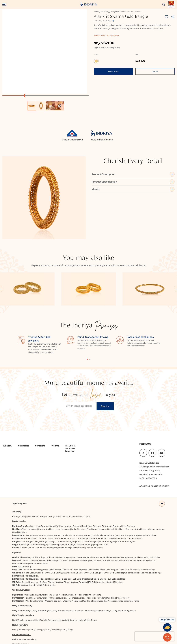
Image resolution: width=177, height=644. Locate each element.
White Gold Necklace (134, 533)
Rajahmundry (136, 628)
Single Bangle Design (45, 502)
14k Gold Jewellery (29, 545)
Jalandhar (143, 625)
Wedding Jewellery (21, 550)
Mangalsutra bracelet (58, 495)
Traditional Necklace (97, 489)
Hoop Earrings (42, 486)
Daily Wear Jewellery (22, 566)
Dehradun (17, 625)
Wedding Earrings (35, 561)
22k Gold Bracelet (81, 539)
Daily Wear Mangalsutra (124, 570)
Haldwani (91, 625)
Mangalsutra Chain (147, 495)
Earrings (16, 477)
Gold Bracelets (79, 517)
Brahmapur (90, 622)
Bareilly (52, 622)
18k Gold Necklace (114, 542)
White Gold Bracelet (113, 533)
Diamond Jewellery (31, 520)
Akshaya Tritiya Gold (58, 609)
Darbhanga (150, 622)
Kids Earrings (128, 486)
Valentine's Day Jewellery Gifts (121, 609)
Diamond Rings (67, 520)
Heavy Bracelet (52, 590)
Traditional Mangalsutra (103, 495)
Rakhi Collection (77, 609)
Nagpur (94, 628)
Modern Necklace (156, 489)
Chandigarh (102, 622)
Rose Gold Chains (91, 530)
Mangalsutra (55, 477)
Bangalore (62, 622)
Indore (127, 625)
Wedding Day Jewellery (118, 558)
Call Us (155, 71)
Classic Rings (54, 505)
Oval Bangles (27, 502)
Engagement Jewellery (37, 558)
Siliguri (155, 628)
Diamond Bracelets (103, 520)
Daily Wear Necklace (84, 570)
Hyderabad (117, 625)
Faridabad (35, 625)
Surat (15, 631)
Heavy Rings (67, 590)
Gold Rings (52, 517)
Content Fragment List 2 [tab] (89, 313)
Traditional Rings (39, 505)
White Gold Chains (74, 533)
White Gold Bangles (93, 533)
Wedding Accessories (109, 561)
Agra (15, 622)
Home (96, 12)
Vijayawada (34, 631)
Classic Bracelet (78, 498)
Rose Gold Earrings (52, 530)
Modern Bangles (107, 502)
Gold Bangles (64, 517)
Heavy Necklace (20, 590)
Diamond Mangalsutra (144, 520)
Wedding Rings (90, 561)
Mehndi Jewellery (77, 558)
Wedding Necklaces (72, 561)
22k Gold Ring (47, 539)
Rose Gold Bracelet (72, 530)
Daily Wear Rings (103, 570)
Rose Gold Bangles (109, 530)
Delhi (26, 625)
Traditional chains (95, 508)
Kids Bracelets (134, 498)
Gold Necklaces (95, 517)
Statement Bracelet (97, 498)
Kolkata (44, 628)
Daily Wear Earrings (22, 570)
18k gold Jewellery (30, 542)
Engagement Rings (130, 561)
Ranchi (147, 628)
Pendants (67, 477)
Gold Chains (109, 517)
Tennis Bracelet (46, 498)
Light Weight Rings (88, 580)
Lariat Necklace (79, 489)
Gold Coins (155, 517)
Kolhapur (34, 628)
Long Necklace (63, 489)
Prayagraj (117, 628)
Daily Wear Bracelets (62, 570)
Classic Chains (78, 508)
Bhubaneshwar (76, 622)
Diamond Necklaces (123, 520)
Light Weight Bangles (67, 580)
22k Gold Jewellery (30, 539)
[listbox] (46, 104)
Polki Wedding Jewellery (89, 555)
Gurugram (72, 625)
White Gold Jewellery (34, 533)
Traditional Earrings (91, 486)
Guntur (62, 625)
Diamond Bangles (84, 520)
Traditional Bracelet (117, 498)
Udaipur (23, 631)
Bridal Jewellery (40, 609)
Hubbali (107, 625)
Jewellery (105, 12)
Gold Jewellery (24, 517)
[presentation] (154, 636)
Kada (79, 502)
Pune (126, 628)
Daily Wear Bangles (42, 570)
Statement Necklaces (136, 489)
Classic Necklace (116, 489)
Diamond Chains (20, 524)
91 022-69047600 (148, 432)
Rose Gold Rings (148, 530)
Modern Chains (27, 508)
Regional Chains (62, 508)
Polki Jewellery (25, 527)
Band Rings (24, 505)
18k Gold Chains (47, 542)
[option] (32, 106)
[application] (45, 51)
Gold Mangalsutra (125, 517)
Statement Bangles (125, 502)
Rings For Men (101, 505)
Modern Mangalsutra (80, 495)
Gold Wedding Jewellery (37, 555)
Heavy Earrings (36, 590)
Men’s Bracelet (62, 498)
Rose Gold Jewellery (32, 530)
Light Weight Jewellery (23, 575)
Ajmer (34, 622)
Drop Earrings (28, 486)
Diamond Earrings (50, 520)
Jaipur (134, 625)
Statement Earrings (111, 486)
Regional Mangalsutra (126, 495)
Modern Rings (69, 505)
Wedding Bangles (53, 561)
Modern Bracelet (29, 498)
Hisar (99, 625)
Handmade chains (44, 508)
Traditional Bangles (66, 502)
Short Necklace (29, 489)
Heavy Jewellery (20, 585)
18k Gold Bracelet (96, 542)
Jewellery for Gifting (96, 609)
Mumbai (85, 628)
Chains (87, 477)
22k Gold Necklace (116, 539)
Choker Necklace (46, 489)
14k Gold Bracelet (47, 545)
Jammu (152, 625)
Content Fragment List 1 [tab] (88, 313)
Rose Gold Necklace (129, 530)
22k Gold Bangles (63, 539)
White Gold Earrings (54, 533)
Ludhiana (63, 628)
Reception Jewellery (96, 558)
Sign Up (105, 360)
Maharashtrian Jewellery (24, 599)
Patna (109, 628)
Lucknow (53, 628)
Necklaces (33, 477)
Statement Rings (85, 505)
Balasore (43, 622)
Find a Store (113, 71)
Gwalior (81, 625)
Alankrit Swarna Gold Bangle (132, 12)
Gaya (43, 625)
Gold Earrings (39, 517)
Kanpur (25, 628)
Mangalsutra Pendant (36, 495)
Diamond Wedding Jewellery (63, 555)
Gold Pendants (141, 517)
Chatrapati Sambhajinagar (122, 622)
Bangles (114, 12)
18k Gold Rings (62, 542)
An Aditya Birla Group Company (154, 440)
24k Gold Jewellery (30, 536)
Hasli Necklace (20, 492)
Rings (24, 477)
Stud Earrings (57, 486)
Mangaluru (74, 628)
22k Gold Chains (99, 539)
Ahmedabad (24, 622)
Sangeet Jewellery (58, 558)
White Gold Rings (153, 533)
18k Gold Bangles (79, 542)
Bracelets (78, 477)
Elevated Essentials (22, 609)
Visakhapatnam (49, 631)
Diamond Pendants (38, 524)
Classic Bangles (90, 502)
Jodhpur (17, 628)
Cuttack (140, 622)
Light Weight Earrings (45, 580)
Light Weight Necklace (23, 580)
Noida (102, 628)
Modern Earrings (73, 486)
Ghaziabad (52, 625)
